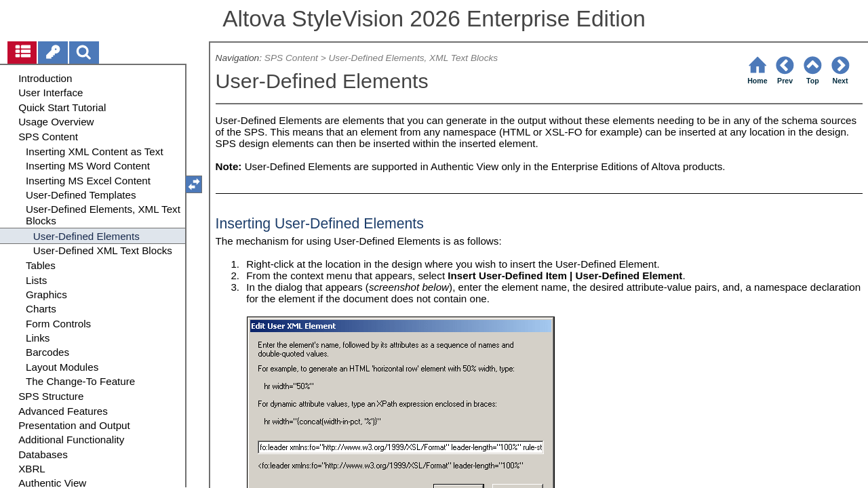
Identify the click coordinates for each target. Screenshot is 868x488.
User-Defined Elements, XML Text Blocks (413, 58)
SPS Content (291, 58)
